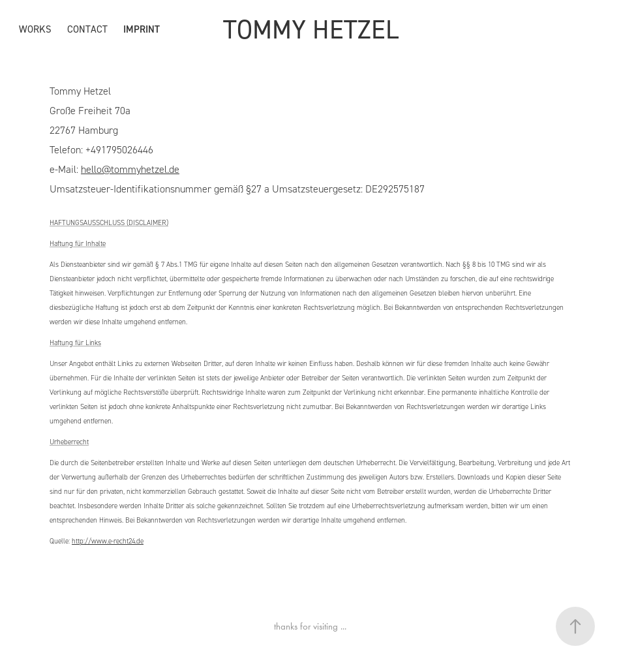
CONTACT (87, 29)
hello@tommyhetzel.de (130, 169)
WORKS (35, 29)
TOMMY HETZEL (311, 29)
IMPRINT (142, 29)
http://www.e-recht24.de (108, 541)
